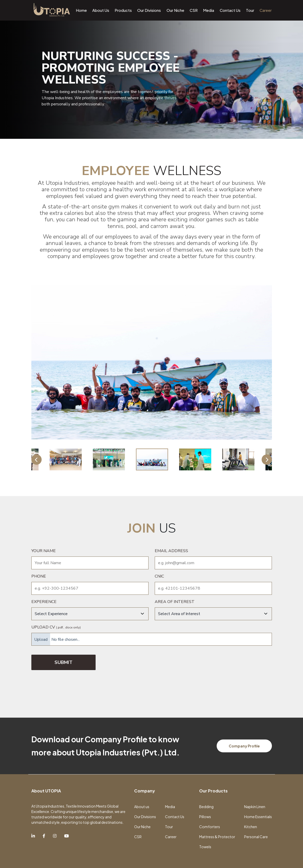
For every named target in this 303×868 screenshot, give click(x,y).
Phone (39, 576)
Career (266, 10)
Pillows (205, 817)
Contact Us (230, 10)
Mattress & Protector (217, 837)
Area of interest (175, 602)
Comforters (210, 827)
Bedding (206, 807)
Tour (250, 10)
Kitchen (251, 827)
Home (81, 10)
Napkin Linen (255, 807)
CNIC (159, 576)
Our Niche (175, 10)
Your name (44, 551)
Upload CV (56, 627)
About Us (101, 10)
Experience (44, 602)
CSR (194, 10)
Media (209, 10)
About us (142, 807)
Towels (205, 847)
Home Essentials (258, 817)
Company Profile (244, 746)
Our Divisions (149, 10)
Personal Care (256, 837)
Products (123, 10)
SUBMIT (63, 662)
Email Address (171, 551)
